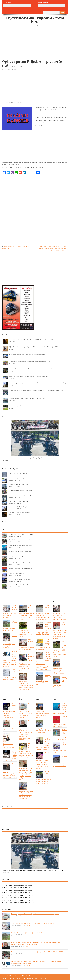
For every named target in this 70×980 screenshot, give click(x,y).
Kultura (29, 978)
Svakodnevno (19, 978)
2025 (3, 886)
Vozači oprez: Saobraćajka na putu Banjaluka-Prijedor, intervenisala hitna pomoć (29, 376)
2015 (3, 902)
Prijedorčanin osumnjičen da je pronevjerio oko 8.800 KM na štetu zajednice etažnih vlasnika (26, 685)
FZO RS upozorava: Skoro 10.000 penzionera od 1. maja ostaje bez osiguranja (35, 914)
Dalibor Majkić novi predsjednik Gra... (21, 568)
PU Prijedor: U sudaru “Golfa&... (19, 501)
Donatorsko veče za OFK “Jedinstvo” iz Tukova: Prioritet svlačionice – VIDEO (59, 616)
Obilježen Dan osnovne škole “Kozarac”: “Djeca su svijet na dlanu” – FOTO (28, 398)
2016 (3, 901)
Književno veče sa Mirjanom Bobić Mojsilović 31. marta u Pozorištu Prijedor (9, 745)
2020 (3, 894)
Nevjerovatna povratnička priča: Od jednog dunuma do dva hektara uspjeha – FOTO (30, 361)
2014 (3, 904)
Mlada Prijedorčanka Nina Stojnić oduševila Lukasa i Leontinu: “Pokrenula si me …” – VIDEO (43, 760)
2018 (3, 897)
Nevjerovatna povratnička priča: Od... (20, 490)
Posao (15, 69)
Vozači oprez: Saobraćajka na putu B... (21, 479)
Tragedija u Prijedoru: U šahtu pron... (20, 579)
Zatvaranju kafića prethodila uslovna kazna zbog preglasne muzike (26, 633)
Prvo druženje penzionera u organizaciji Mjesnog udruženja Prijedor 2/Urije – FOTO (37, 952)
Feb (9, 884)
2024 (3, 887)
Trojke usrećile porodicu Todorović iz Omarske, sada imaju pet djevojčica (34, 923)
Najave (45, 978)
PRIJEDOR (35, 818)
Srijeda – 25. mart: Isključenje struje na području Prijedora (29, 933)
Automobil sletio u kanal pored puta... (20, 585)
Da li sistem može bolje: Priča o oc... (20, 551)
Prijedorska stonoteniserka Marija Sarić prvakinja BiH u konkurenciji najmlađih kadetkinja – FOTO (33, 347)
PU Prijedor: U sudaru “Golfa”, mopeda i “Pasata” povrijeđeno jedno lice (27, 355)
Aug (23, 886)
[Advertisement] (36, 44)
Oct (28, 886)
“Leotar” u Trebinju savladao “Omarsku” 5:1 (20, 406)
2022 (3, 891)
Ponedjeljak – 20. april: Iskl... (18, 473)
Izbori (41, 978)
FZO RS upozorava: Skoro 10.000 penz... (21, 534)
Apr (14, 884)
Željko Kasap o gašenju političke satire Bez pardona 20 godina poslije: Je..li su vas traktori (31, 339)
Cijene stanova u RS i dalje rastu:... (19, 484)
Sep (26, 886)
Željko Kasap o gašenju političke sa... (20, 512)
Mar (11, 884)
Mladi (37, 978)
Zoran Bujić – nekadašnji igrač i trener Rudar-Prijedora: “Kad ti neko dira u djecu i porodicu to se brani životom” (60, 630)
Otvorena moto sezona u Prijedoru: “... (20, 496)
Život (27, 916)
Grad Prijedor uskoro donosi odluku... (20, 557)
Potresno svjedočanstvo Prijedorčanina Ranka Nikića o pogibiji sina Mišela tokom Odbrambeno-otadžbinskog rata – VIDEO (26, 730)
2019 (3, 896)
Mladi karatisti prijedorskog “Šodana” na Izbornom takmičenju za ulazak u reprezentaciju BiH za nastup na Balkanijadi (38, 383)
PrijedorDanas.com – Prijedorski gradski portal (35, 20)
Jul (21, 886)
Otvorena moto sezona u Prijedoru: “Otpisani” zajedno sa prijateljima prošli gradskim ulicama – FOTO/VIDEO (36, 391)
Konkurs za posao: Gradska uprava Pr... (21, 546)
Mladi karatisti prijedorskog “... (18, 507)
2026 (3, 884)
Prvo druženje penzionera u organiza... (20, 540)
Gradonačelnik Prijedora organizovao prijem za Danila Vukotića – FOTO (59, 671)
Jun (19, 886)
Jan (7, 884)
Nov (30, 886)
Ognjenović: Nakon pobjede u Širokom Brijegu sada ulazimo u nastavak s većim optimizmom (32, 369)
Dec (33, 886)
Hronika (9, 978)
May (16, 886)
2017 (3, 899)
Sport (25, 978)
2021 (3, 892)
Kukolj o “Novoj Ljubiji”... (17, 574)
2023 (3, 889)
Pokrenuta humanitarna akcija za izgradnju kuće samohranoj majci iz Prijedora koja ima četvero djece (27, 795)
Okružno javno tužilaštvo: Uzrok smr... (21, 562)
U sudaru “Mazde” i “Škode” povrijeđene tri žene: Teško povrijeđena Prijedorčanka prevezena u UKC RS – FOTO (27, 662)
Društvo (28, 925)
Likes (5, 103)
